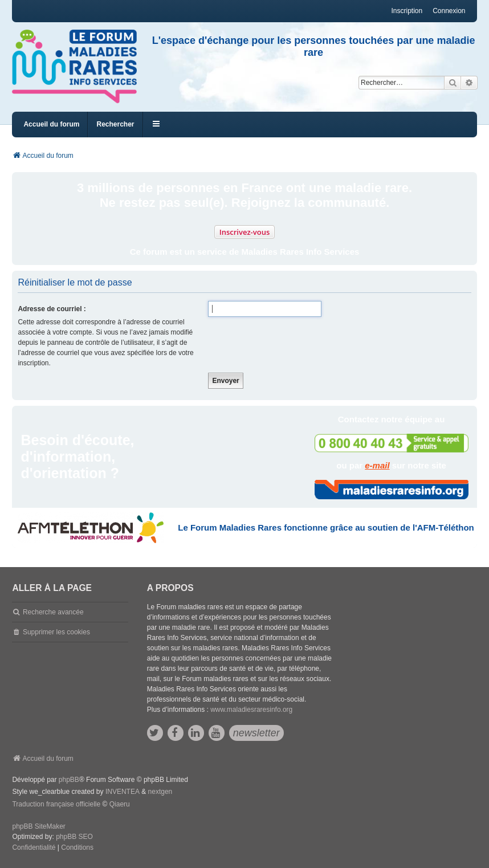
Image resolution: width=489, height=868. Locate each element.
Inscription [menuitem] (407, 11)
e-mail (377, 465)
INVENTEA (123, 792)
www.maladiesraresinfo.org (251, 710)
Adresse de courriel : (52, 309)
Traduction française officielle (56, 804)
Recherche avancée (53, 612)
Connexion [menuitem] (449, 11)
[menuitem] (34, 848)
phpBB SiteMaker (38, 826)
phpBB (69, 780)
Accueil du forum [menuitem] (51, 124)
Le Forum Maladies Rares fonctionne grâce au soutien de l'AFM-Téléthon (326, 527)
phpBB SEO (74, 837)
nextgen (160, 792)
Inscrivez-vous (245, 232)
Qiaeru (120, 804)
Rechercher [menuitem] (115, 124)
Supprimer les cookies (56, 632)
